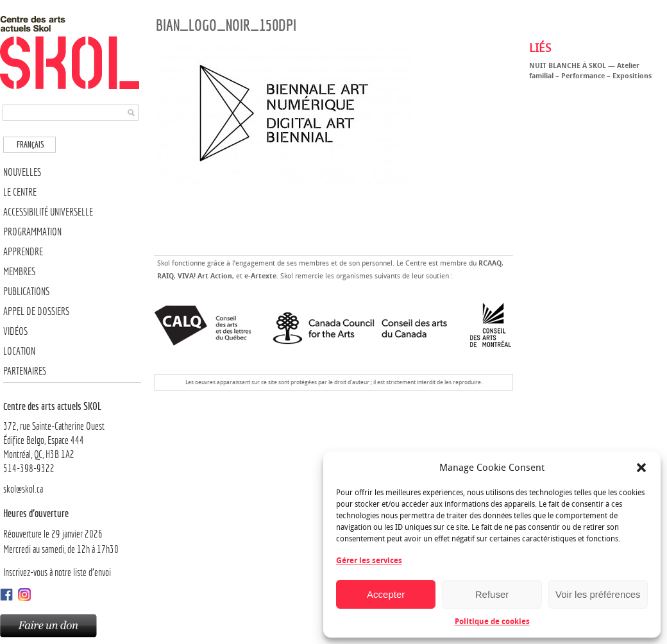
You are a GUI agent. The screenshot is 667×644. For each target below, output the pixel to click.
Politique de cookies (492, 622)
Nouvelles (22, 172)
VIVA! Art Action (205, 276)
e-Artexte (260, 276)
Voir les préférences (598, 594)
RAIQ (165, 276)
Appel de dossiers (36, 311)
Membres (19, 272)
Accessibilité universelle (48, 212)
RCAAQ (490, 263)
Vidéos (15, 331)
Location (19, 351)
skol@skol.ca (23, 489)
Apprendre (23, 252)
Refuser (492, 594)
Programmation (32, 232)
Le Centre (20, 192)
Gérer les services (369, 561)
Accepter (386, 594)
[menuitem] (30, 145)
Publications (26, 292)
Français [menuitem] (30, 145)
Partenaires (25, 371)
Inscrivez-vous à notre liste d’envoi (57, 572)
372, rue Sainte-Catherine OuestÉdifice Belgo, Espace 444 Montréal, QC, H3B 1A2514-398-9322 (72, 437)
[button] (641, 468)
